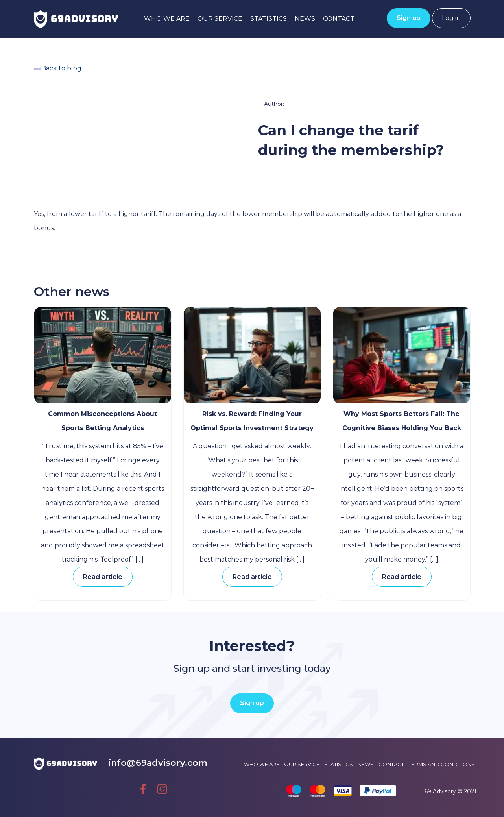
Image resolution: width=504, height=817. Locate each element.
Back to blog (58, 68)
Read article (103, 577)
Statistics (269, 19)
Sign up (409, 18)
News (305, 19)
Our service (220, 19)
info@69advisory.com (158, 763)
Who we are (167, 19)
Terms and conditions (442, 764)
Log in (451, 18)
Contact (339, 19)
